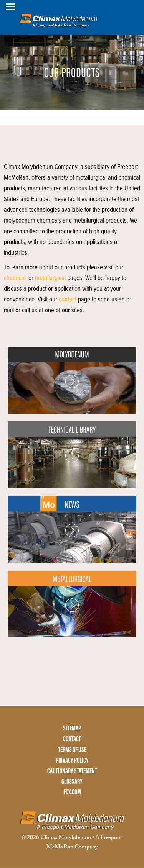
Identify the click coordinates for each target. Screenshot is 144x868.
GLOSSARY (72, 781)
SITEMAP (72, 728)
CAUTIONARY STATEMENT (72, 771)
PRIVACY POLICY (72, 760)
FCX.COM (72, 792)
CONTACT (72, 739)
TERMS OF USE (72, 749)
